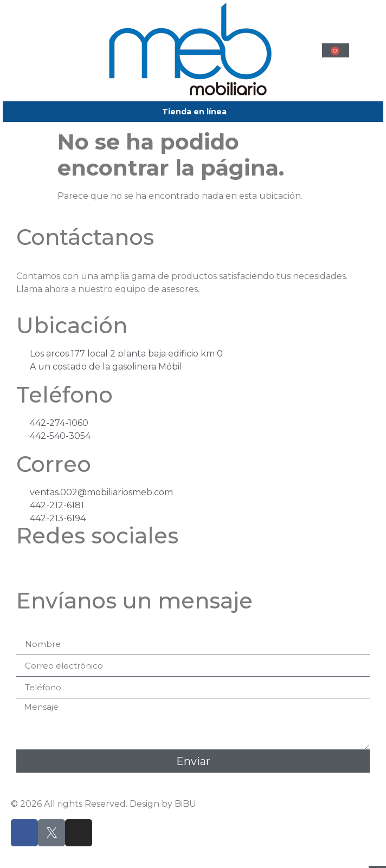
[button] (50, 49)
